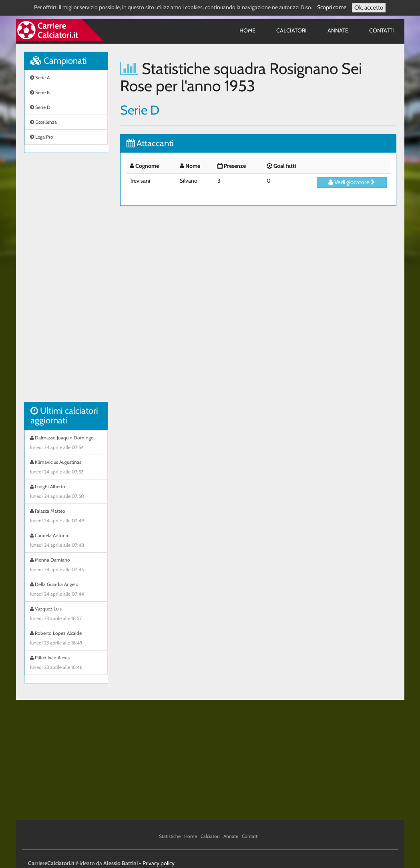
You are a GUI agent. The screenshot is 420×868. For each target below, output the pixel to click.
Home (247, 30)
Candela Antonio (66, 541)
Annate (338, 30)
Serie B (40, 92)
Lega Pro (42, 137)
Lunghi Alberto (66, 492)
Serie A (40, 78)
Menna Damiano (66, 566)
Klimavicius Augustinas (66, 468)
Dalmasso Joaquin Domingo (66, 443)
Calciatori (291, 30)
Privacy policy (159, 863)
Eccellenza (43, 122)
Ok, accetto (369, 8)
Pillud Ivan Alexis (66, 663)
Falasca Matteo (66, 517)
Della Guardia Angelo (66, 590)
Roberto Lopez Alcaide (66, 639)
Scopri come (332, 7)
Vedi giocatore (352, 182)
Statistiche (170, 836)
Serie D (40, 107)
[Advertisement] (66, 282)
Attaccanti (150, 143)
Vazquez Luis (66, 614)
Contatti (382, 30)
